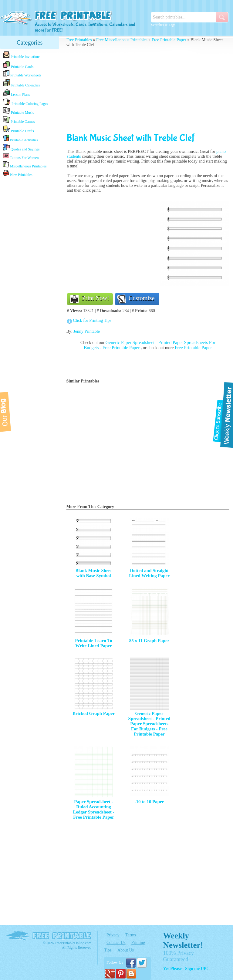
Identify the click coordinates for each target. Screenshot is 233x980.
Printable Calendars (21, 83)
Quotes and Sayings (21, 148)
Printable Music (19, 111)
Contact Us (116, 943)
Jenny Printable (87, 331)
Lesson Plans (17, 93)
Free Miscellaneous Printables (122, 40)
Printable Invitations (22, 55)
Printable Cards (18, 65)
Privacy (113, 935)
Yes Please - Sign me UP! (186, 969)
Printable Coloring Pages (25, 102)
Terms (131, 935)
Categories (30, 42)
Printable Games (19, 120)
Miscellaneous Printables (25, 165)
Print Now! (96, 298)
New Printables (18, 173)
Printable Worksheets (22, 74)
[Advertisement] (30, 274)
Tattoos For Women (21, 156)
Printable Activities (20, 138)
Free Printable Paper (169, 40)
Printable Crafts (19, 129)
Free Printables (79, 40)
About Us (126, 950)
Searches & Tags (163, 25)
